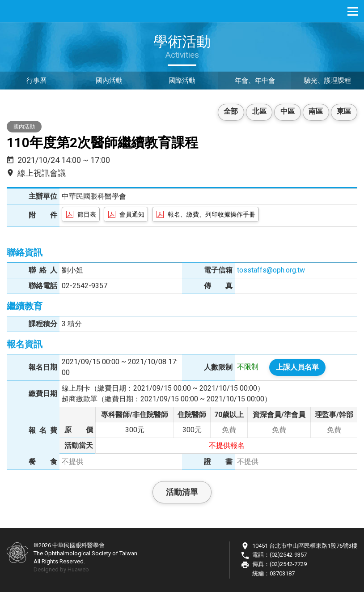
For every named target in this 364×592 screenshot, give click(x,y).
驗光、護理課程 (328, 81)
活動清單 (182, 492)
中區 (284, 112)
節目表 (87, 214)
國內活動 (109, 81)
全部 (225, 112)
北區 (255, 112)
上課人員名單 (297, 367)
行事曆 (36, 81)
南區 (314, 112)
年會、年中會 (255, 81)
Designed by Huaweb (61, 569)
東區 (343, 112)
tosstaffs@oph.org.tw (271, 270)
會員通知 (132, 214)
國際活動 (182, 81)
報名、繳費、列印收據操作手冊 (212, 214)
